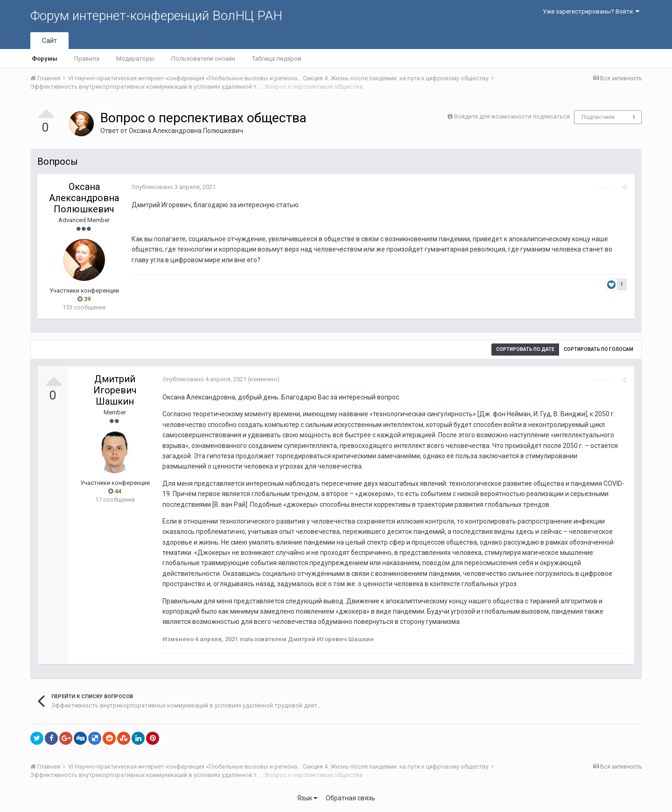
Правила (87, 59)
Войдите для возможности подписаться (512, 116)
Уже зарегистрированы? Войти (591, 11)
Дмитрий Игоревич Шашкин (115, 390)
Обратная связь (350, 798)
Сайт (49, 41)
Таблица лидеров (277, 59)
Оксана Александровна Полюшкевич (186, 131)
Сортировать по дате (525, 349)
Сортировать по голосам (598, 349)
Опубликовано (173, 187)
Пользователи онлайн (203, 59)
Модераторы (135, 59)
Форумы (45, 59)
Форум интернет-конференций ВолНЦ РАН (156, 16)
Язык (307, 798)
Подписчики (598, 117)
